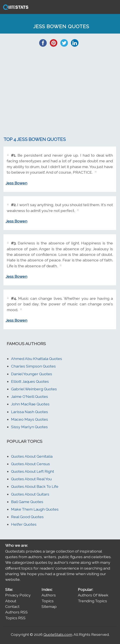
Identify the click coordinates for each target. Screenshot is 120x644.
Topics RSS (15, 618)
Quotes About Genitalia (32, 456)
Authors (49, 595)
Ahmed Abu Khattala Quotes (37, 359)
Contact (12, 606)
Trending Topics (92, 601)
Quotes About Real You (31, 479)
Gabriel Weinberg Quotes (34, 389)
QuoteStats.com (58, 634)
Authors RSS (16, 612)
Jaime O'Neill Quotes (30, 396)
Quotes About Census (30, 464)
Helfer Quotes (24, 524)
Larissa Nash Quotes (30, 412)
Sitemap (49, 606)
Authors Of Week (93, 595)
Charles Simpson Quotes (33, 366)
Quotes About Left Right (33, 471)
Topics (48, 601)
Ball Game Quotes (27, 502)
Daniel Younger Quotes (32, 374)
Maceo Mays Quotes (30, 419)
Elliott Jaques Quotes (30, 381)
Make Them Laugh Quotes (35, 509)
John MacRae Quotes (30, 404)
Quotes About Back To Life (35, 486)
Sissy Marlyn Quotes (29, 427)
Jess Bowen (16, 183)
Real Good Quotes (27, 517)
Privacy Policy (18, 595)
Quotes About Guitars (30, 494)
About (11, 601)
